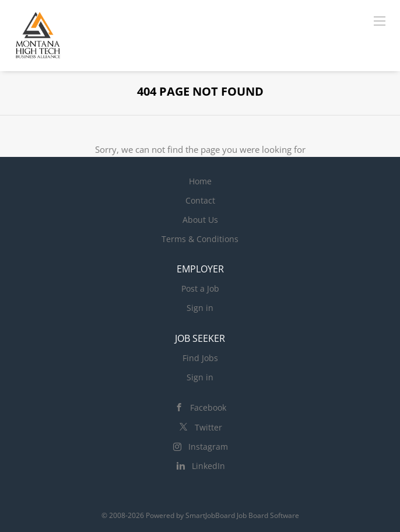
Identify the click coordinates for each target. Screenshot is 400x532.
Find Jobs (200, 358)
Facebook (208, 407)
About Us (200, 220)
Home (200, 181)
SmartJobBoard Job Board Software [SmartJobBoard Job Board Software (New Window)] (242, 515)
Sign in (200, 308)
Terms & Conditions (200, 239)
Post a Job (200, 288)
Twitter (208, 427)
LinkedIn (208, 466)
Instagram (208, 447)
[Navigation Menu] (380, 20)
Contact (200, 200)
